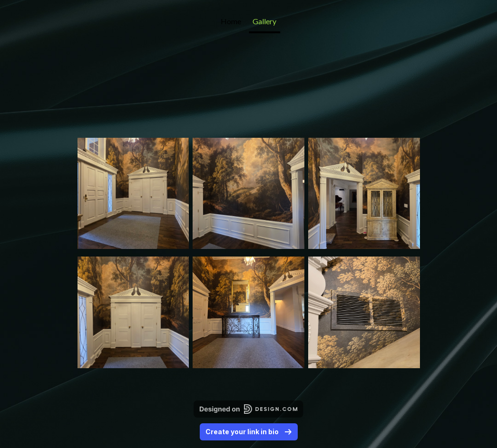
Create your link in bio (249, 432)
